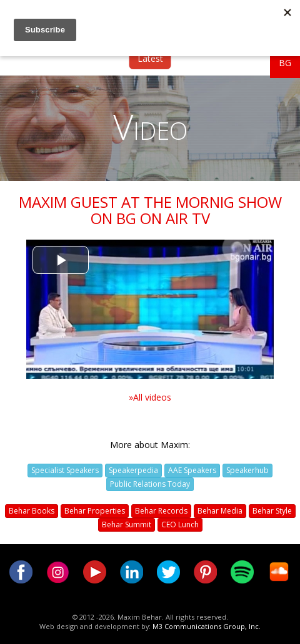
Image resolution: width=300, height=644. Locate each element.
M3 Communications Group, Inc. (207, 626)
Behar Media (220, 511)
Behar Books (32, 511)
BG (285, 63)
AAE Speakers (192, 470)
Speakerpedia (133, 470)
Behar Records (161, 511)
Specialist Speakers (65, 470)
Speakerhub (247, 470)
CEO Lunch (180, 524)
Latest (150, 58)
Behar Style (272, 511)
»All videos (150, 397)
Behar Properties (95, 511)
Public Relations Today (150, 484)
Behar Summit (127, 524)
